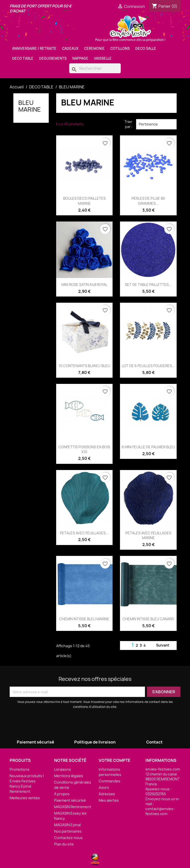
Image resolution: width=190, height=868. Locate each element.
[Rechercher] (95, 68)
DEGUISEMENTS (53, 58)
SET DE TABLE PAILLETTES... (148, 285)
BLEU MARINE (30, 106)
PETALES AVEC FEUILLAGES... (84, 533)
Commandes (109, 781)
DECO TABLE (23, 58)
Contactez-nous (68, 838)
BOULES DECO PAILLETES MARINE (84, 201)
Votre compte (115, 760)
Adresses (107, 794)
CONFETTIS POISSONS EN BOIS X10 (84, 449)
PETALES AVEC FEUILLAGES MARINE (148, 535)
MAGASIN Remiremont (73, 807)
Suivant (166, 645)
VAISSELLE (103, 58)
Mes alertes (109, 800)
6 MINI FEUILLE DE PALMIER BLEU (148, 447)
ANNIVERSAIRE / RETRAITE (34, 49)
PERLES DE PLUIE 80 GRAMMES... (148, 201)
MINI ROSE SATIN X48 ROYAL (84, 285)
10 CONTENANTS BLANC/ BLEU (84, 366)
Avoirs (104, 787)
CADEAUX (70, 49)
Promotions (20, 769)
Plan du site (64, 844)
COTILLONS (120, 49)
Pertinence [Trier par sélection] (156, 124)
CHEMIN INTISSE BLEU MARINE (84, 619)
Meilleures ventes (25, 798)
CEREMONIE (94, 49)
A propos (62, 794)
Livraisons (63, 769)
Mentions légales (69, 776)
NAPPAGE (80, 58)
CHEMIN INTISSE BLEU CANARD (148, 619)
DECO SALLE (146, 49)
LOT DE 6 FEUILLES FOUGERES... (148, 366)
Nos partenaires (68, 831)
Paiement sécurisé (70, 800)
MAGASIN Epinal (67, 825)
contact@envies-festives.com (160, 811)
